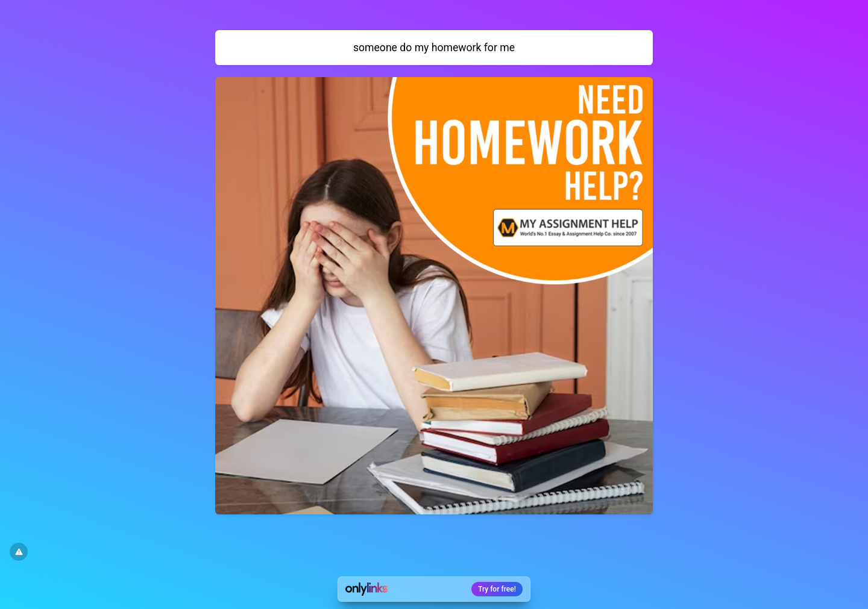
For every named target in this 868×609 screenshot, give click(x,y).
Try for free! (497, 589)
